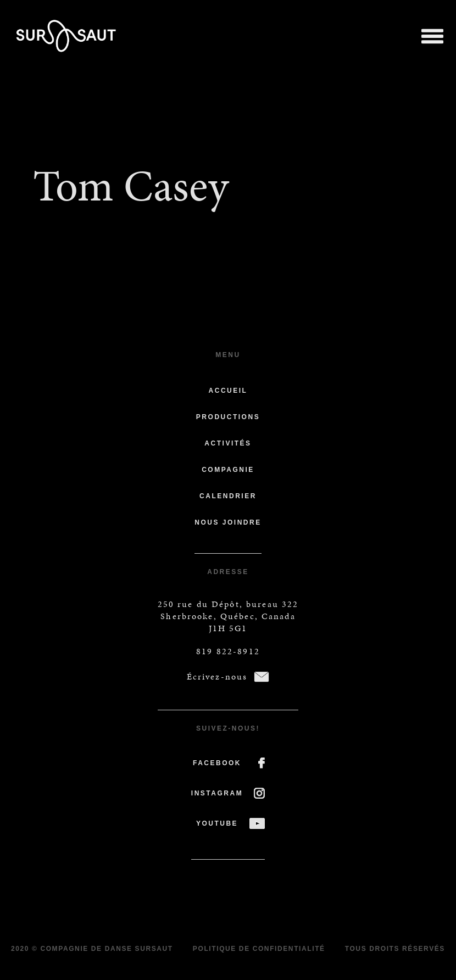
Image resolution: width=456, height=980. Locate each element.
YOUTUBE (217, 823)
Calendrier (228, 496)
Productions (228, 417)
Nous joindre (228, 522)
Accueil (228, 391)
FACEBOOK (217, 763)
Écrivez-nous (217, 676)
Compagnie (228, 470)
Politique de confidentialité (259, 949)
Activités (228, 443)
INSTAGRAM (217, 793)
